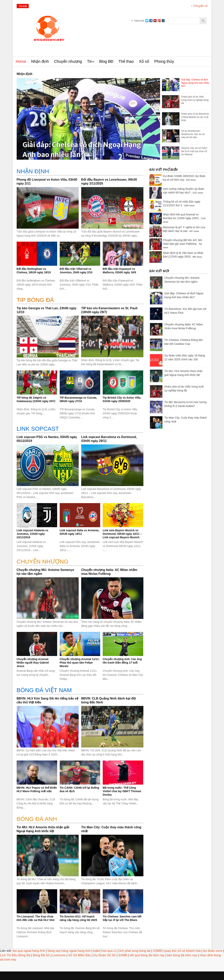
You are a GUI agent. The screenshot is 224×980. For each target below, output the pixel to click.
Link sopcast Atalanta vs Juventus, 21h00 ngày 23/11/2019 (33, 534)
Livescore (59, 955)
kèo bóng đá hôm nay (182, 955)
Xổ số (144, 61)
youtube (155, 21)
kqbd (97, 951)
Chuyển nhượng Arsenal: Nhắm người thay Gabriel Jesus (33, 663)
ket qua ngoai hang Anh (29, 951)
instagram (163, 21)
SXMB (123, 955)
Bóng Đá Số (41, 955)
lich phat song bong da (135, 951)
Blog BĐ (106, 61)
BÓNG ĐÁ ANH (37, 819)
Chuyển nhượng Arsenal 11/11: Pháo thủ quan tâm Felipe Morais (80, 663)
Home (21, 61)
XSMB (157, 951)
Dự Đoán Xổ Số (105, 955)
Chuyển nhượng (68, 61)
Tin (90, 61)
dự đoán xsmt (213, 951)
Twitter (147, 21)
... (60, 236)
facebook (151, 21)
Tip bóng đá (35, 300)
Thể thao (126, 61)
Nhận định (40, 61)
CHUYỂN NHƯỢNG (43, 561)
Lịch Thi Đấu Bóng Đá (15, 955)
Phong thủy (164, 61)
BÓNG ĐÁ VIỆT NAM (44, 690)
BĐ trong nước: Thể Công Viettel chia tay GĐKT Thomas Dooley (122, 791)
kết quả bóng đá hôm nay (147, 955)
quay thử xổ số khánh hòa (183, 951)
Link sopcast (38, 429)
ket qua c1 (110, 951)
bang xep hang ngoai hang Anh (69, 951)
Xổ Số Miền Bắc (80, 955)
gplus (159, 21)
